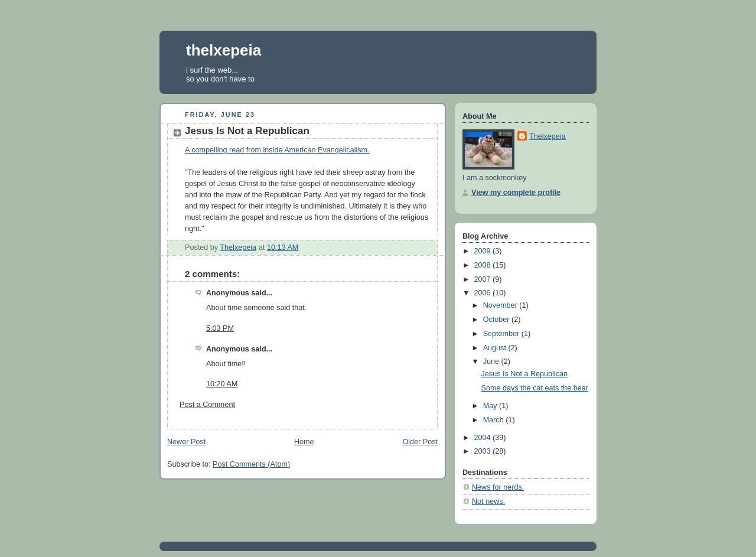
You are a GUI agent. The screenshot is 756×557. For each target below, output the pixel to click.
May (491, 406)
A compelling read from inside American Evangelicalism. (277, 150)
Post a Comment (207, 405)
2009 (484, 251)
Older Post (420, 442)
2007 (484, 279)
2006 (484, 293)
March (495, 420)
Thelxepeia (548, 136)
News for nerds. (498, 487)
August (496, 348)
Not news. (488, 501)
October (497, 320)
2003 (484, 451)
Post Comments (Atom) (251, 464)
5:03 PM (220, 328)
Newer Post (186, 442)
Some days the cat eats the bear (535, 388)
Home (304, 442)
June (492, 361)
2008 (484, 265)
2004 (484, 438)
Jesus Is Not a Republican (525, 374)
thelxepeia (224, 50)
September (502, 334)
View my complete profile (516, 193)
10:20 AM (222, 384)
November (501, 305)
